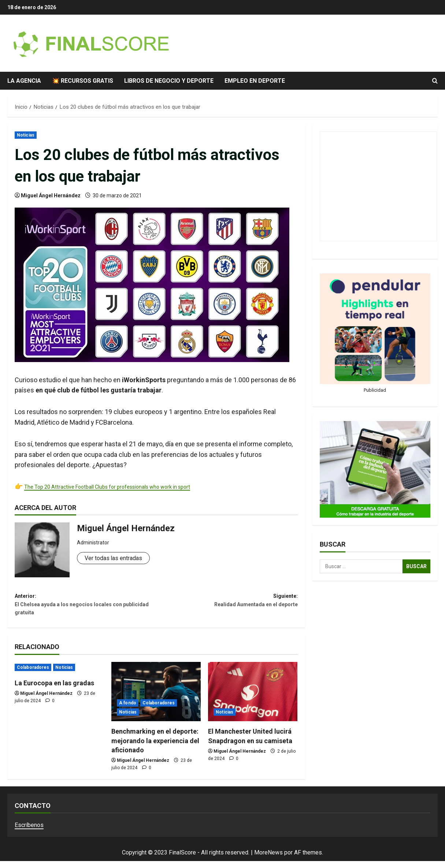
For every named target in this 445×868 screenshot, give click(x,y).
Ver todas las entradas (117, 558)
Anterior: (85, 608)
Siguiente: (227, 603)
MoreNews (268, 860)
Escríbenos (29, 832)
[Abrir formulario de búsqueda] (435, 81)
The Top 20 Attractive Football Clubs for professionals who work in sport (129, 486)
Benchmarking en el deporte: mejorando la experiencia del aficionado (155, 748)
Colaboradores (33, 674)
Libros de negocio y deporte (169, 81)
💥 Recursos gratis (83, 81)
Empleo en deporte (255, 81)
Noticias (26, 135)
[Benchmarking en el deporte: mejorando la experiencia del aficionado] (156, 699)
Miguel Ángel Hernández (51, 195)
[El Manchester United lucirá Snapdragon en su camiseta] (253, 699)
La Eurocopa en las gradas (54, 690)
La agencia (24, 81)
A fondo (128, 710)
